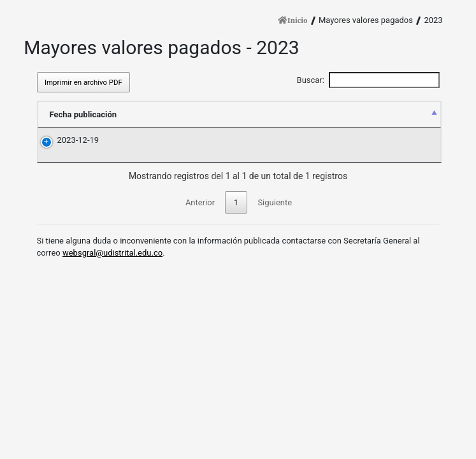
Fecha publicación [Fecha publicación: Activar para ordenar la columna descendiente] (83, 114)
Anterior (200, 202)
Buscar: (368, 80)
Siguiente (275, 202)
